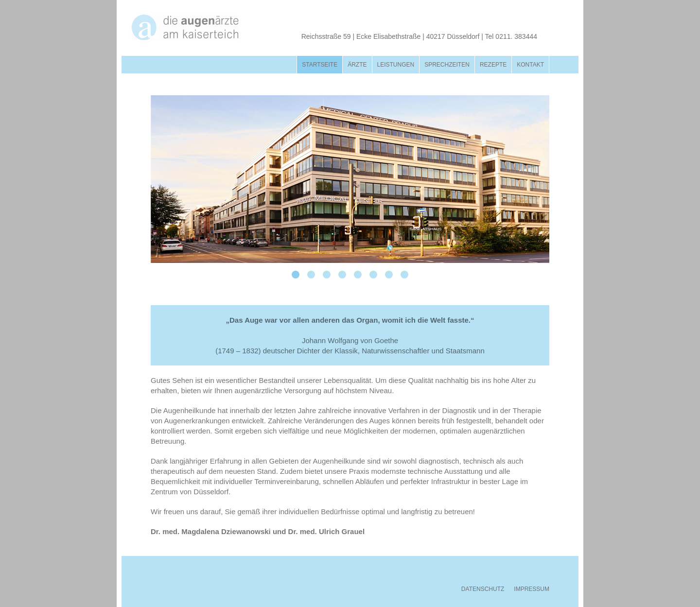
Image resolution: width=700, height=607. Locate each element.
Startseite (320, 65)
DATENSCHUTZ (483, 589)
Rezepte (493, 65)
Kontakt (530, 65)
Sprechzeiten (447, 65)
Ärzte (357, 65)
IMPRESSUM (532, 589)
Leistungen (396, 65)
